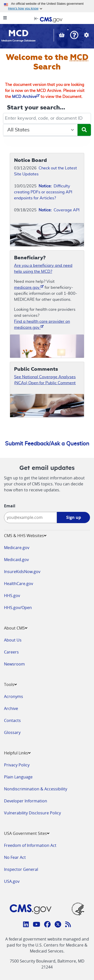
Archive (11, 708)
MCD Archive (26, 97)
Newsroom (14, 664)
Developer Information (26, 801)
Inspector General (21, 869)
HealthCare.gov (19, 584)
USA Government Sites (27, 833)
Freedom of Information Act (30, 845)
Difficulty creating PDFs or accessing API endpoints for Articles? (43, 192)
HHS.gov (12, 596)
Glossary (12, 732)
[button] (74, 36)
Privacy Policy (17, 765)
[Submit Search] (84, 130)
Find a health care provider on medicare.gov (42, 325)
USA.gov (12, 881)
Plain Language (18, 777)
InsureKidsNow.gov (22, 572)
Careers (11, 652)
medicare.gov (29, 287)
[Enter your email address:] (30, 517)
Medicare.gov (17, 548)
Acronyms (14, 696)
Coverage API (59, 210)
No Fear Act (15, 857)
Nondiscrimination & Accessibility (36, 789)
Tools (10, 684)
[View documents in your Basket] (62, 36)
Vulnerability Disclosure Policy (32, 813)
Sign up (74, 517)
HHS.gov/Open (18, 608)
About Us (13, 640)
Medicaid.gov (16, 560)
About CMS (16, 628)
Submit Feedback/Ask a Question (47, 444)
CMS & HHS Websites (25, 536)
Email (10, 506)
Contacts (12, 720)
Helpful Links (17, 753)
